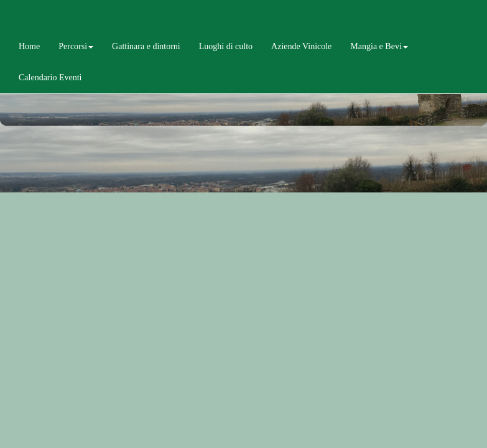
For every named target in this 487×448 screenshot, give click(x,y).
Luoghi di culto (226, 46)
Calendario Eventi (50, 77)
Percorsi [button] (76, 46)
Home (29, 46)
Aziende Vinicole (301, 46)
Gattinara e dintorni (146, 46)
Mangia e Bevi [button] (379, 46)
